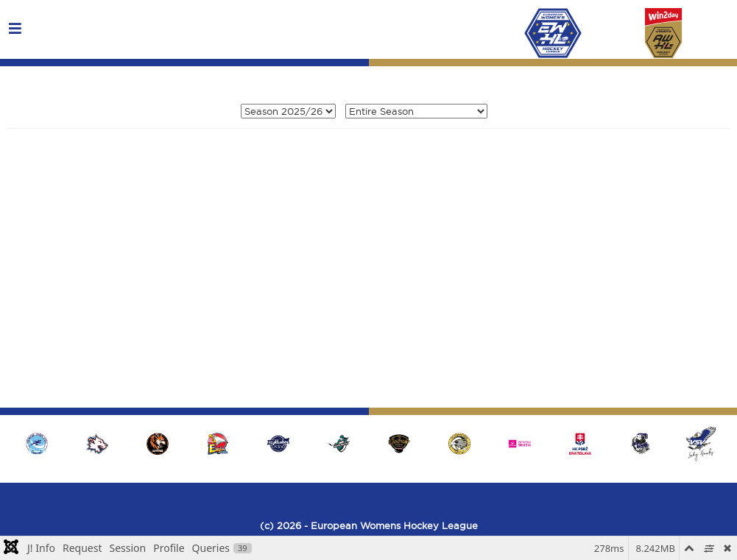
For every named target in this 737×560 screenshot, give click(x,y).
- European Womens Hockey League (389, 525)
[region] (368, 443)
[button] (701, 444)
